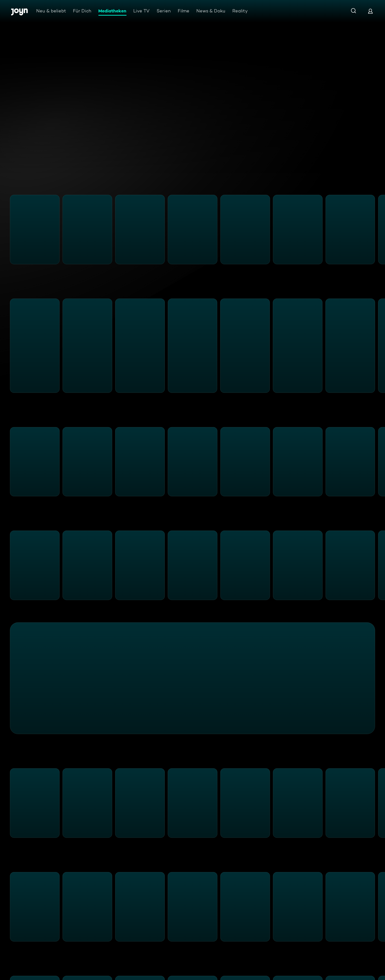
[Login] (370, 11)
